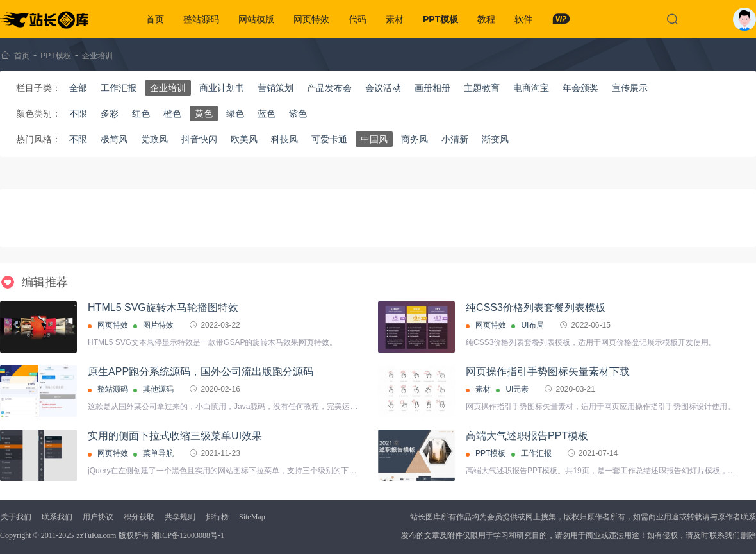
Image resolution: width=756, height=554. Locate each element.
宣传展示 (630, 88)
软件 (523, 19)
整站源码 (201, 19)
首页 (155, 19)
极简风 (114, 139)
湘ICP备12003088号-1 (188, 535)
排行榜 (217, 517)
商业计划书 (222, 88)
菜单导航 (158, 453)
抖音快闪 (199, 139)
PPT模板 (440, 19)
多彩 (110, 113)
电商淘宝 (531, 88)
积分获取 (139, 517)
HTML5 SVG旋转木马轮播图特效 (163, 307)
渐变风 (495, 139)
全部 (78, 88)
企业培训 (97, 56)
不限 (78, 113)
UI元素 (517, 389)
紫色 (298, 113)
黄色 (204, 113)
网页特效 (311, 19)
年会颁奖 (580, 88)
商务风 (415, 139)
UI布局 (532, 325)
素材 (395, 19)
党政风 (154, 139)
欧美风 (244, 139)
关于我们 (16, 517)
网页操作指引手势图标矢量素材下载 (548, 372)
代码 (357, 19)
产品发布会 (329, 88)
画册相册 (432, 88)
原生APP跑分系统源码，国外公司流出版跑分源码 (201, 372)
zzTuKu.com (96, 535)
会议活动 (383, 88)
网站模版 (256, 19)
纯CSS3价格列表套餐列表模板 (536, 307)
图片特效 (158, 325)
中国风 (374, 139)
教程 (486, 19)
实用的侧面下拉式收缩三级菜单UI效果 (175, 436)
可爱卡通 (329, 139)
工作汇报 (119, 88)
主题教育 (482, 88)
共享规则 (180, 517)
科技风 (284, 139)
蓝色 (267, 113)
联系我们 (57, 517)
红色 (141, 113)
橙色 (172, 113)
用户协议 (98, 517)
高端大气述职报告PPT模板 (527, 436)
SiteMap (252, 517)
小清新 (455, 139)
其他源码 (158, 389)
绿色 (235, 113)
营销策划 (275, 88)
